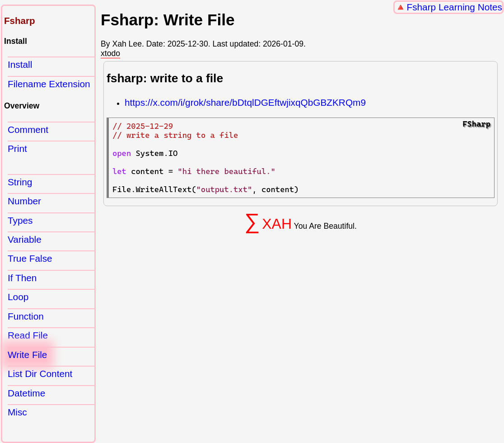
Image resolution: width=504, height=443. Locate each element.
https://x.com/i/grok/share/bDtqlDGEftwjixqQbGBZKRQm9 (245, 102)
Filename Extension (49, 84)
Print (17, 148)
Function (26, 316)
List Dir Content (40, 374)
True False (30, 258)
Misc (17, 412)
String (20, 182)
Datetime (26, 393)
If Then (22, 278)
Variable (25, 239)
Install (20, 64)
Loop (18, 297)
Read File (28, 335)
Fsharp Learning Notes (454, 7)
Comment (28, 130)
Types (20, 220)
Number (24, 201)
